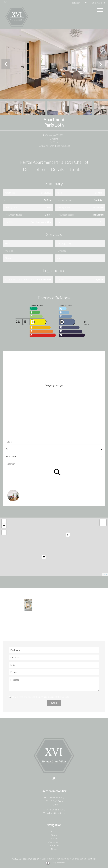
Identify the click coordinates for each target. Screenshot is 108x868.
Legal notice (48, 859)
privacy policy (47, 697)
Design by (58, 863)
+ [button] (4, 522)
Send (54, 703)
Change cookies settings (84, 859)
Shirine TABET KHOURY (54, 382)
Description (34, 169)
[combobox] (54, 442)
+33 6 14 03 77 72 (56, 394)
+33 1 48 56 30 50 (56, 390)
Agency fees (63, 859)
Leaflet (105, 574)
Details (58, 169)
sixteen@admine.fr (56, 398)
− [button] (4, 526)
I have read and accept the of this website (41, 697)
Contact (78, 169)
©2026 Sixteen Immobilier (26, 859)
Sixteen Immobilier (54, 791)
